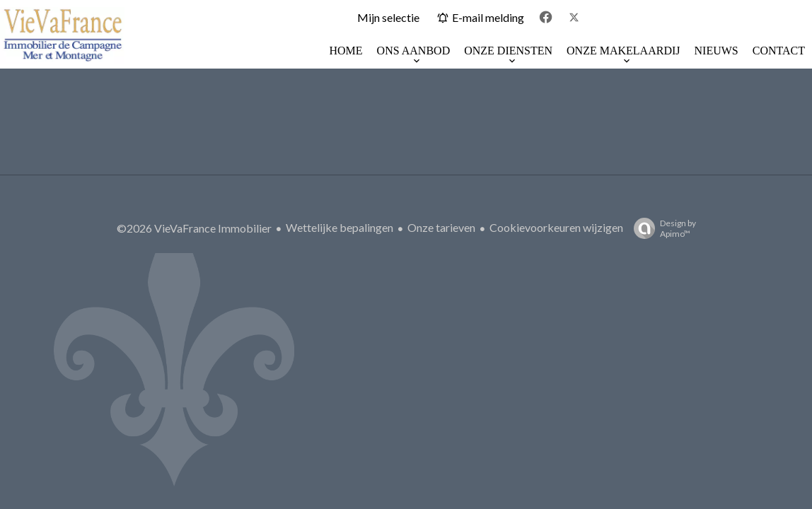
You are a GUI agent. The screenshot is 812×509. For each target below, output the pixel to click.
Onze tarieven (441, 227)
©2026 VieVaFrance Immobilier (194, 228)
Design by (661, 228)
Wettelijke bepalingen (340, 227)
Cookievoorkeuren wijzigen (556, 227)
